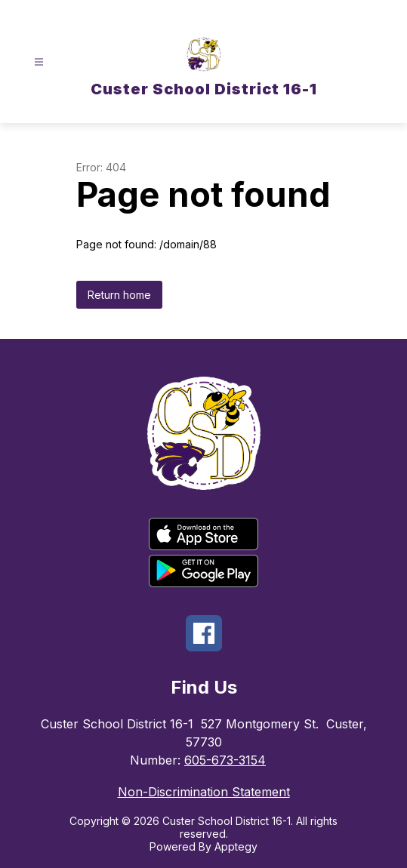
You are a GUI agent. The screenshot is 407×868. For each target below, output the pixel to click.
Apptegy (236, 846)
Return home (119, 295)
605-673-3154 (225, 760)
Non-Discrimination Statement (204, 792)
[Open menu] (39, 62)
